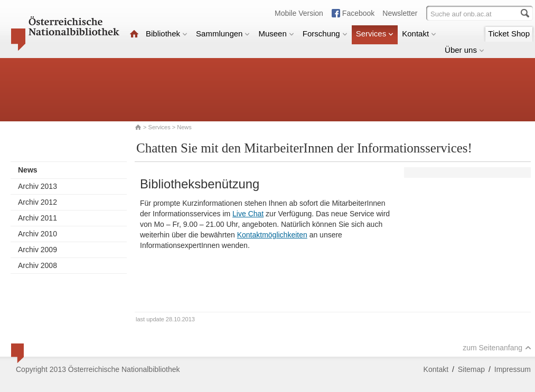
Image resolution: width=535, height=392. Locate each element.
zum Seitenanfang (497, 348)
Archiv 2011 (37, 218)
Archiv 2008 (37, 265)
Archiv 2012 (37, 202)
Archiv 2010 (37, 234)
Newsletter (400, 13)
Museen (276, 34)
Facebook (358, 13)
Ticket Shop (509, 34)
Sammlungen (223, 34)
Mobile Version (299, 13)
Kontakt (419, 34)
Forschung (325, 34)
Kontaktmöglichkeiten (272, 235)
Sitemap (471, 369)
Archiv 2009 (37, 250)
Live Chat (248, 214)
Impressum (513, 369)
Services (375, 34)
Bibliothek (167, 34)
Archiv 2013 (37, 186)
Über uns (464, 50)
